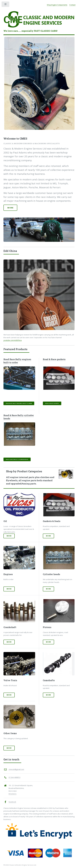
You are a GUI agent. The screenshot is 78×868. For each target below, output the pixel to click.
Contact (72, 5)
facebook (12, 802)
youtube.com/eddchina (13, 340)
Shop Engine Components (57, 5)
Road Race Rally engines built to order (17, 361)
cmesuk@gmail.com (16, 769)
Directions (13, 794)
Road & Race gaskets (54, 359)
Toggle (6, 5)
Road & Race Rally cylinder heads (17, 459)
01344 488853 (14, 777)
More (10, 208)
